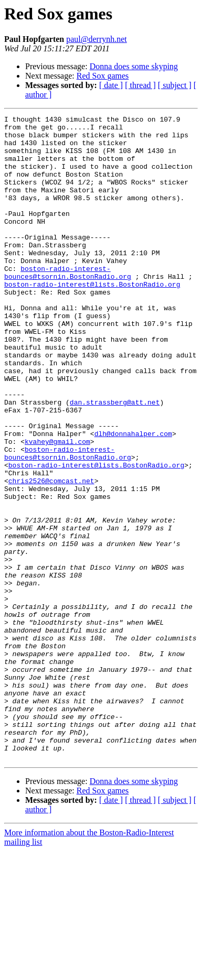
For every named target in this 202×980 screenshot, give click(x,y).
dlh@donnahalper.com (133, 498)
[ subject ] (175, 85)
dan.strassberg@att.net (115, 460)
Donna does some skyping (134, 66)
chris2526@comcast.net (51, 554)
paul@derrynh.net (97, 39)
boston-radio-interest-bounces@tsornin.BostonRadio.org (68, 304)
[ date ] (111, 85)
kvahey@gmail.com (57, 507)
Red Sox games (103, 76)
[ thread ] (140, 85)
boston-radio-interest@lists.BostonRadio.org (92, 319)
